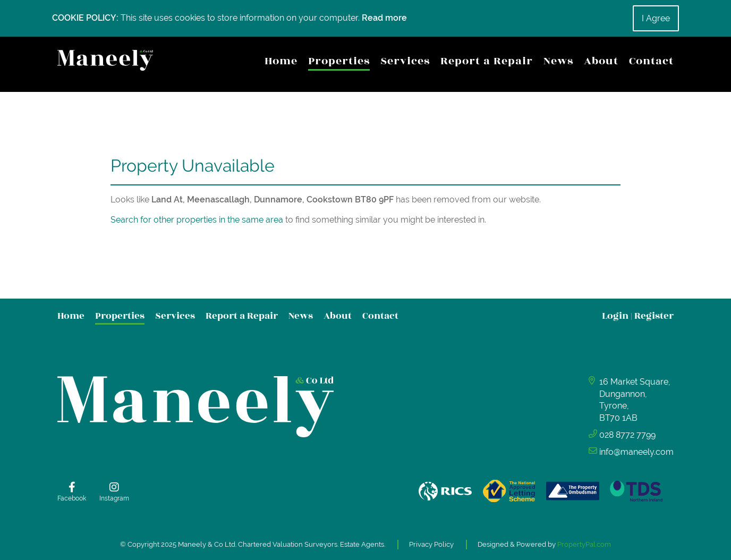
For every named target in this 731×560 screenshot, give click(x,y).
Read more (384, 18)
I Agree (656, 18)
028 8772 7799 (627, 435)
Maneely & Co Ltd (207, 544)
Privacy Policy (431, 544)
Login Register (638, 316)
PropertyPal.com (584, 544)
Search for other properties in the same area (197, 220)
